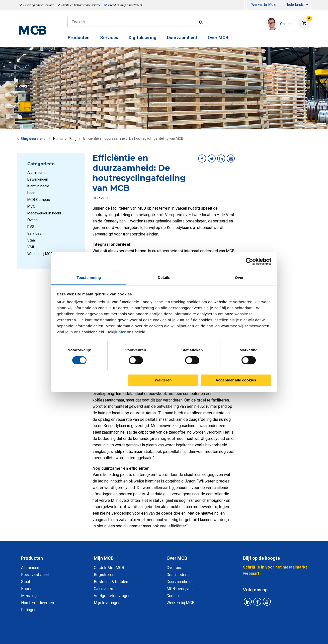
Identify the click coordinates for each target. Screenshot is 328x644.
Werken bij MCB (264, 5)
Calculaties (103, 589)
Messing (29, 596)
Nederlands (295, 5)
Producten (79, 37)
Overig (32, 220)
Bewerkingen (38, 179)
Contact (173, 596)
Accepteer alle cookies (236, 380)
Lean (31, 193)
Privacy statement (110, 635)
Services (109, 37)
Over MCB (218, 37)
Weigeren (163, 380)
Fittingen (29, 610)
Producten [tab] (32, 558)
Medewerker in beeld (44, 213)
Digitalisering (143, 37)
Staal (31, 240)
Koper (26, 589)
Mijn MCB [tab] (104, 558)
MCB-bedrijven (180, 589)
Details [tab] (164, 277)
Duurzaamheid (182, 37)
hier (122, 332)
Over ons (174, 568)
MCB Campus (39, 200)
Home (58, 139)
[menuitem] (245, 5)
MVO (31, 206)
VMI (31, 247)
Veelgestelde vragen (112, 596)
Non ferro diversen (37, 603)
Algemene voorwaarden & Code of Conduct (171, 635)
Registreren (104, 575)
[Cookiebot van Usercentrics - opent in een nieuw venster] (249, 261)
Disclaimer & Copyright (235, 635)
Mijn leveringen (107, 603)
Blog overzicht (33, 139)
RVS (31, 227)
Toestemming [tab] (89, 277)
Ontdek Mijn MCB (109, 568)
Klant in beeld (38, 186)
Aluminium (36, 173)
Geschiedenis (179, 575)
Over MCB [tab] (177, 558)
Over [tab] (239, 277)
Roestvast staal (35, 575)
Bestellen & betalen (111, 582)
